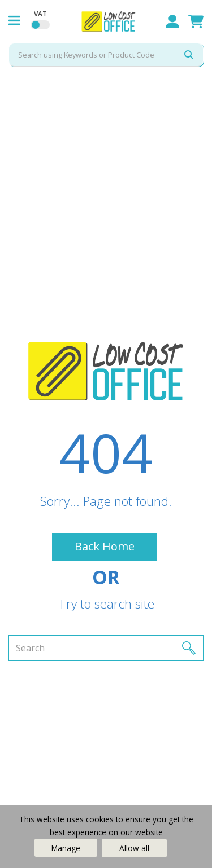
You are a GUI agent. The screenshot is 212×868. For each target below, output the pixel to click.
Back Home (105, 546)
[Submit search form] (189, 55)
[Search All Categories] (106, 55)
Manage (66, 848)
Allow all (134, 848)
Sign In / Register (172, 21)
